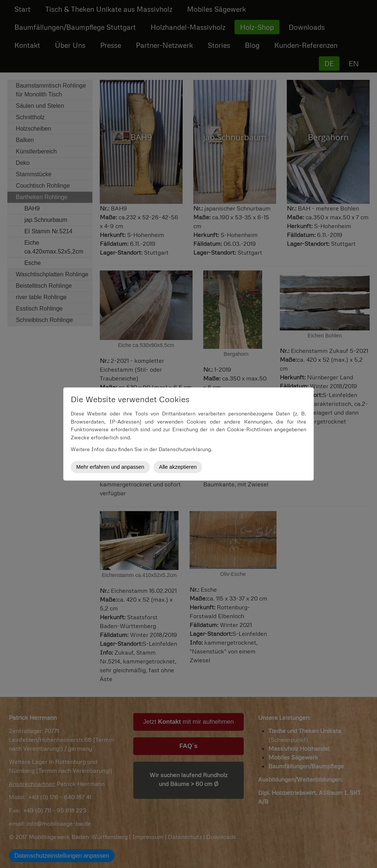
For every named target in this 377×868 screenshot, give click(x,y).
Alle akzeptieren (178, 467)
